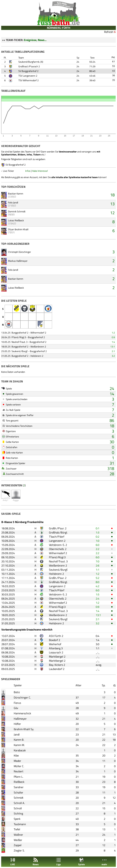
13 (112, 204)
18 (112, 195)
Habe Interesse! (40, 171)
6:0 (97, 545)
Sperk (17, 819)
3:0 (97, 644)
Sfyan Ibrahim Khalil (18, 229)
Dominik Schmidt (17, 211)
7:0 (97, 561)
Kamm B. (19, 740)
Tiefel (17, 829)
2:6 (97, 565)
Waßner (18, 835)
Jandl (17, 734)
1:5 (97, 594)
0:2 (97, 537)
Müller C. (19, 766)
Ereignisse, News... (35, 40)
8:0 (97, 582)
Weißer (18, 840)
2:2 (97, 549)
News (36, 862)
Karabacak (20, 750)
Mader (17, 761)
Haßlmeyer (20, 719)
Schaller (18, 792)
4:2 (97, 586)
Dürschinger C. (22, 697)
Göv (16, 708)
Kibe (16, 755)
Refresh (109, 32)
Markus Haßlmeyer (18, 261)
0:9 (113, 337)
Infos (28, 171)
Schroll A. (19, 803)
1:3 (97, 532)
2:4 (97, 599)
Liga (58, 862)
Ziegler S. (19, 850)
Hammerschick (22, 713)
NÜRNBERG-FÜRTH (59, 28)
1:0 (97, 541)
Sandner (19, 787)
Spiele (81, 862)
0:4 (97, 636)
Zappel (18, 845)
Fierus (17, 703)
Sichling (18, 813)
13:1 (113, 346)
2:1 (113, 351)
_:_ (98, 652)
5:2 (97, 578)
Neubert (19, 771)
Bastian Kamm (16, 194)
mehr (104, 862)
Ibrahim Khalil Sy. (24, 729)
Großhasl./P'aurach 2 (29, 66)
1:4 (113, 342)
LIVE (13, 862)
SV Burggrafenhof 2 (28, 71)
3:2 (113, 356)
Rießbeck (19, 782)
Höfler (17, 724)
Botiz (17, 692)
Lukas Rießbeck (16, 220)
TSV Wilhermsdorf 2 (29, 80)
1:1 (97, 570)
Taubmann (20, 824)
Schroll (18, 808)
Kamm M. (19, 745)
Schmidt (19, 798)
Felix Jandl (13, 202)
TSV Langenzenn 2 (28, 76)
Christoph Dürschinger (19, 252)
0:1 (97, 528)
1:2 (113, 333)
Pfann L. (18, 777)
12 (112, 213)
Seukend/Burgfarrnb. (29, 62)
